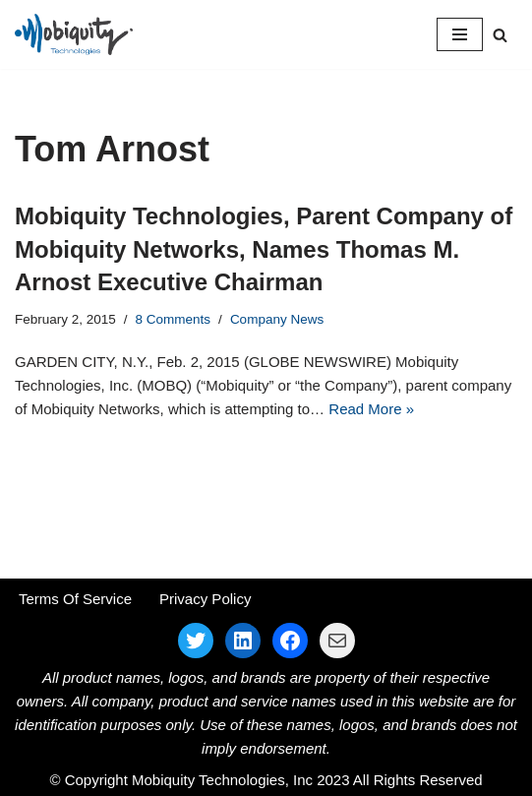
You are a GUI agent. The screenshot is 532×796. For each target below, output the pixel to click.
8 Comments (174, 319)
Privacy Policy (205, 599)
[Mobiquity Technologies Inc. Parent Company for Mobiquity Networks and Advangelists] (74, 34)
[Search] (500, 35)
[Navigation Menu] (460, 34)
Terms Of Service (75, 599)
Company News (277, 319)
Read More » (371, 409)
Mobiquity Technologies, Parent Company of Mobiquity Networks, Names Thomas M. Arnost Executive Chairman (264, 249)
